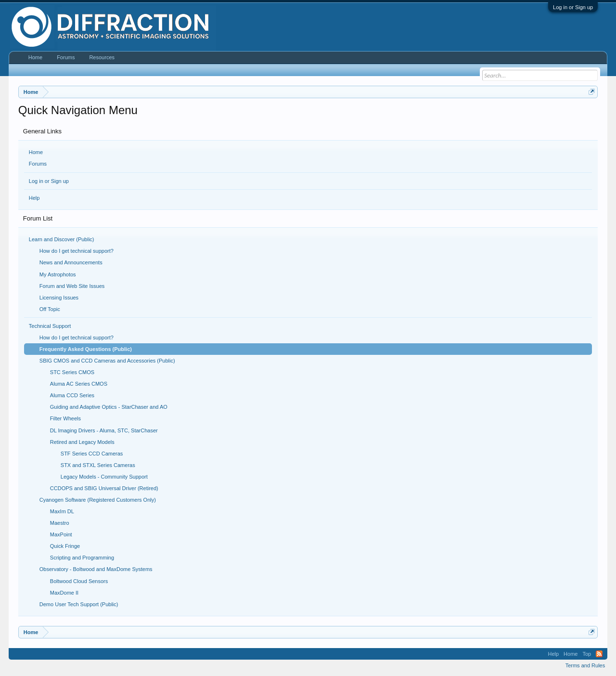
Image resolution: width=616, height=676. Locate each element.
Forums (38, 164)
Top (587, 654)
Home (36, 152)
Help (34, 198)
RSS (599, 654)
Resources (102, 57)
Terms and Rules (585, 665)
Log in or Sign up (573, 7)
